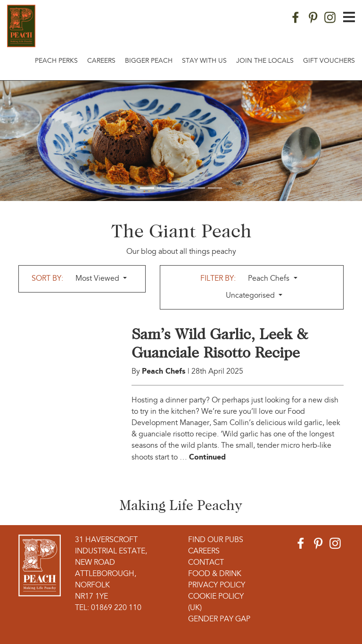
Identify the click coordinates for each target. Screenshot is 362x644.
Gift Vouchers (329, 61)
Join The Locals (265, 61)
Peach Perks (56, 61)
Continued (207, 457)
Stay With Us (204, 61)
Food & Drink (215, 574)
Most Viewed (98, 279)
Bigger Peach (149, 61)
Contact (206, 563)
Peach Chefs (270, 279)
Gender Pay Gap (219, 619)
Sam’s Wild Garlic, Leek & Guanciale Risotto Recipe (220, 343)
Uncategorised (251, 296)
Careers (101, 61)
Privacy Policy (217, 585)
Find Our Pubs (216, 540)
